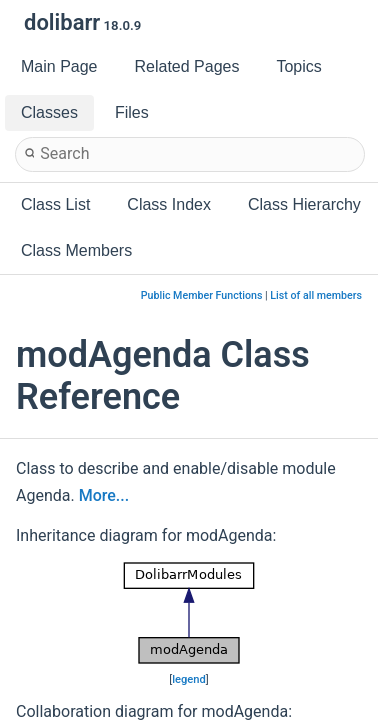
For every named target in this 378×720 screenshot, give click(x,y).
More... (104, 495)
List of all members (316, 295)
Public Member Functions (202, 295)
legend (189, 679)
